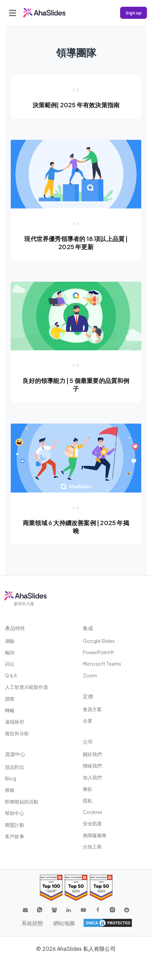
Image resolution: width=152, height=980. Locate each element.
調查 (10, 699)
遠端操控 (15, 721)
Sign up (134, 13)
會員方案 (92, 709)
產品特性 (15, 628)
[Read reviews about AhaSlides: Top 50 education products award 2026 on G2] (76, 888)
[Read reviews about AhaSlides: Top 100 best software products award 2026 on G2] (51, 888)
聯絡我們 (92, 766)
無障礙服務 (95, 835)
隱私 (88, 800)
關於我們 (92, 754)
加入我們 (92, 777)
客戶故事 (15, 836)
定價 (88, 696)
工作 (76, 90)
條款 (88, 789)
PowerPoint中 (99, 652)
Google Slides (99, 641)
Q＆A (11, 675)
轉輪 (10, 710)
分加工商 (92, 847)
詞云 (10, 664)
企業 (88, 720)
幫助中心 (15, 813)
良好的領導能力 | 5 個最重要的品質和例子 (76, 384)
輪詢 (10, 652)
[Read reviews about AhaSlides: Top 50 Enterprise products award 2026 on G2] (101, 888)
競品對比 (15, 767)
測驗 (10, 641)
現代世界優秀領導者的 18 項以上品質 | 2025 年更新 (76, 243)
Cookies (93, 812)
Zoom (90, 675)
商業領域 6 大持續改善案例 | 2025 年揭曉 (76, 527)
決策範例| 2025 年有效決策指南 (76, 105)
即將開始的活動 (22, 801)
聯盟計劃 (15, 825)
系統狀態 (32, 923)
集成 (88, 628)
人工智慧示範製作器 (27, 687)
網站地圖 (64, 923)
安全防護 (92, 823)
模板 (10, 790)
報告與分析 (17, 733)
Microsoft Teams (102, 664)
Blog (11, 778)
